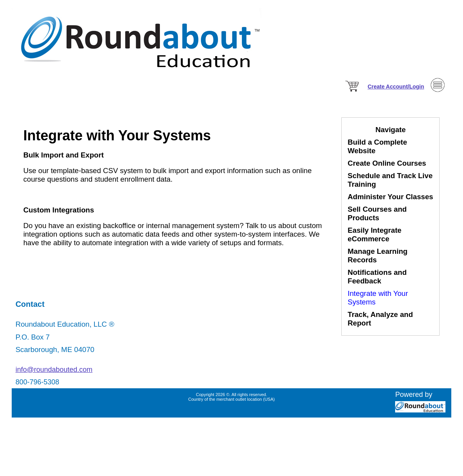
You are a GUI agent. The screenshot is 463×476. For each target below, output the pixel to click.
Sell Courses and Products (377, 213)
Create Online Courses (387, 163)
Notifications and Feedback (377, 277)
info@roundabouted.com (54, 370)
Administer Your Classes (390, 197)
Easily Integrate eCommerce (374, 234)
